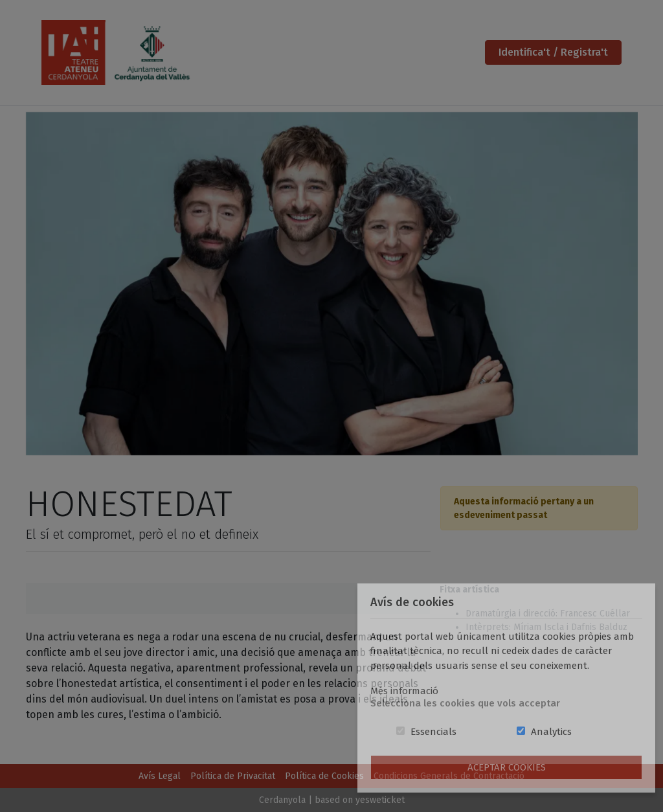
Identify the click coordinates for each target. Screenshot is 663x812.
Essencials (433, 732)
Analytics (551, 732)
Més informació (404, 691)
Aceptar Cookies (507, 767)
